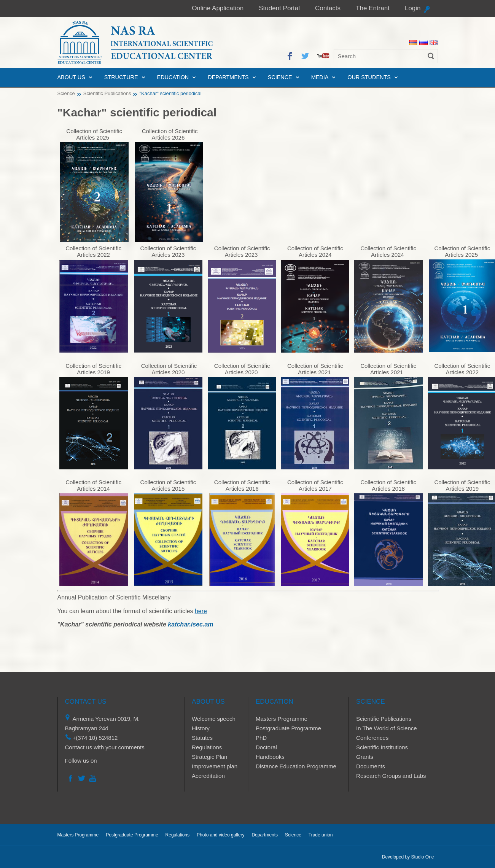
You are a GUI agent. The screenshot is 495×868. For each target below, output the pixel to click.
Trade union (321, 835)
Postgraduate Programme (288, 728)
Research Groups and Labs (391, 776)
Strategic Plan (209, 757)
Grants (365, 757)
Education (173, 77)
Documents (371, 766)
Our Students (369, 77)
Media (320, 77)
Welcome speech (214, 719)
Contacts (328, 8)
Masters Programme (282, 719)
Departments (228, 77)
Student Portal (279, 8)
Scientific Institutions (382, 747)
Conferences (372, 738)
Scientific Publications (107, 93)
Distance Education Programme (296, 766)
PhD (261, 738)
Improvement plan (215, 766)
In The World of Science (387, 728)
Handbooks (270, 757)
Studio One (422, 857)
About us (71, 77)
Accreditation (208, 776)
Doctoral (266, 747)
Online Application (218, 8)
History (201, 728)
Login (413, 8)
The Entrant (373, 8)
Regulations (207, 747)
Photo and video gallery (220, 835)
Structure (121, 77)
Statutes (202, 738)
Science (280, 77)
